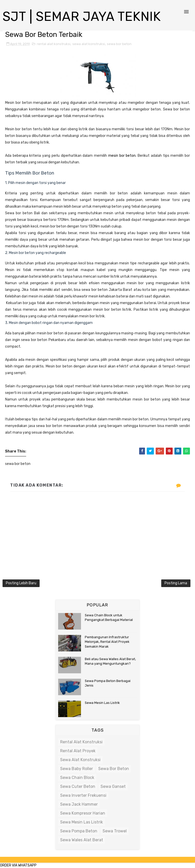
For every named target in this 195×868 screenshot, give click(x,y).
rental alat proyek (78, 751)
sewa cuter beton (78, 786)
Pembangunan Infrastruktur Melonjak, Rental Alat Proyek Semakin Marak (107, 642)
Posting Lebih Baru (21, 583)
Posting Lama (176, 583)
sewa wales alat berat (82, 840)
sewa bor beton (119, 44)
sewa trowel (115, 831)
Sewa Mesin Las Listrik (102, 703)
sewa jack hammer (79, 804)
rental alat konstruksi (54, 44)
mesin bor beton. (122, 156)
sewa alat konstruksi (89, 44)
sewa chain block (77, 778)
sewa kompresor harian (83, 813)
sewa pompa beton (79, 831)
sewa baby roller (77, 769)
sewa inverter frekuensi (83, 795)
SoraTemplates (79, 860)
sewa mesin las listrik (82, 822)
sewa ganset (113, 786)
